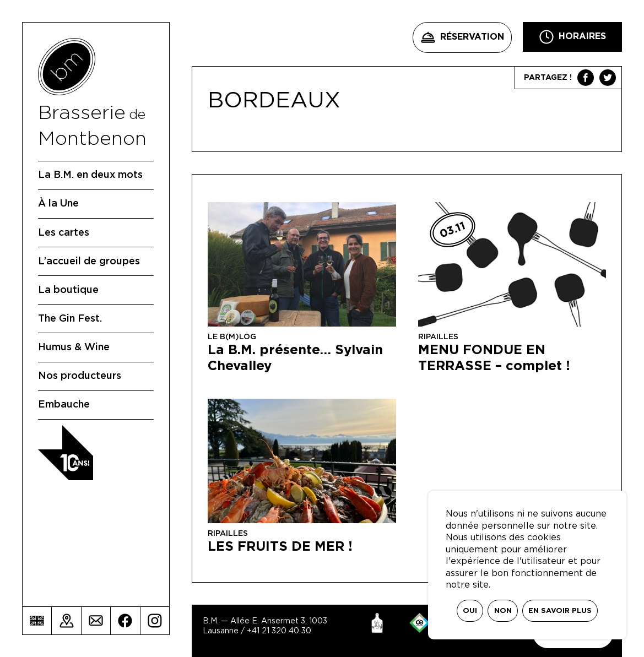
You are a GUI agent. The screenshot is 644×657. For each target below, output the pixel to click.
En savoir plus (560, 611)
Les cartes (64, 233)
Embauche (64, 405)
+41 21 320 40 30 (279, 631)
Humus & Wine (74, 347)
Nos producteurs (80, 376)
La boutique (68, 290)
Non (503, 611)
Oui (470, 611)
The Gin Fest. (70, 319)
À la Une (58, 204)
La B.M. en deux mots (90, 175)
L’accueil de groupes (89, 262)
